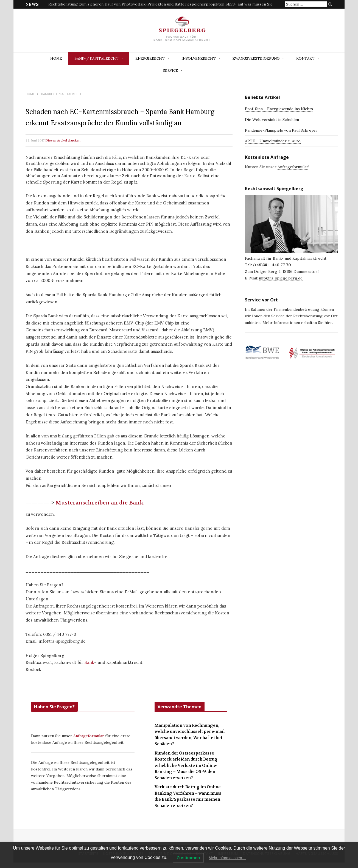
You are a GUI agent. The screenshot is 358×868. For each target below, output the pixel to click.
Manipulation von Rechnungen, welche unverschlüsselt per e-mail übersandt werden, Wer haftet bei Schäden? (190, 735)
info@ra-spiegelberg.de (281, 278)
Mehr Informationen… (227, 858)
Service (170, 70)
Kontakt (305, 58)
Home (56, 58)
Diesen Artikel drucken (63, 140)
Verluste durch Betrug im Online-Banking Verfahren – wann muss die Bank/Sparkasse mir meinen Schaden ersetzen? (188, 796)
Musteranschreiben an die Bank (100, 503)
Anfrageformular (89, 736)
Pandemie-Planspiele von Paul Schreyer (281, 130)
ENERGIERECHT (150, 58)
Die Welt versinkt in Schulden (272, 120)
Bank (89, 662)
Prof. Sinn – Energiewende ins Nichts (279, 109)
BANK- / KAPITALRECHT (97, 58)
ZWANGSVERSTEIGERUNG (256, 58)
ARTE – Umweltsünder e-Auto (273, 141)
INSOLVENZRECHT (199, 58)
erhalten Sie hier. (317, 323)
